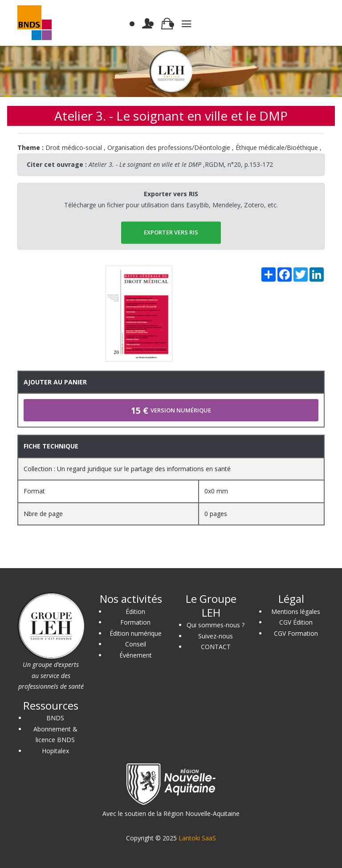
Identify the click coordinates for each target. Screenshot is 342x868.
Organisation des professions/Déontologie (169, 147)
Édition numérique (136, 633)
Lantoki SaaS (197, 838)
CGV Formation (296, 633)
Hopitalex (55, 751)
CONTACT (216, 647)
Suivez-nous (216, 636)
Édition (135, 612)
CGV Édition (296, 622)
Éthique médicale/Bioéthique (277, 147)
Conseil (136, 644)
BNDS (55, 718)
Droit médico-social (74, 147)
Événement (136, 655)
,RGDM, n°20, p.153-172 (181, 164)
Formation (135, 622)
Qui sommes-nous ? (216, 625)
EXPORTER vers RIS (171, 232)
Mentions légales (296, 612)
